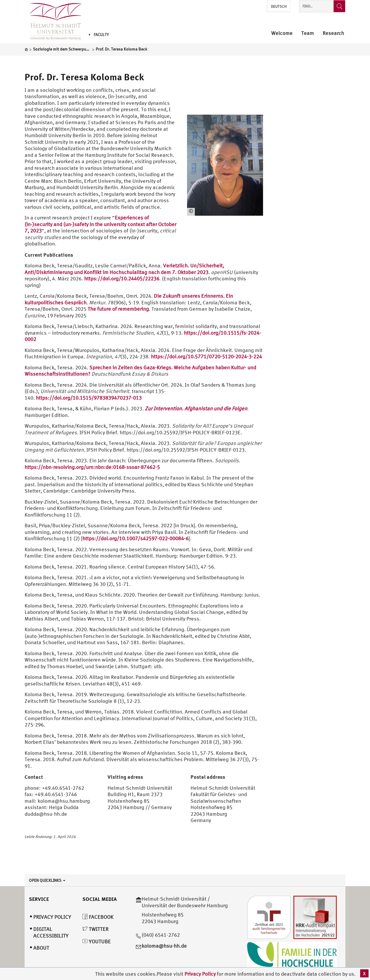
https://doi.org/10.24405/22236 (122, 278)
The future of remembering (118, 309)
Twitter (95, 929)
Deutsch (279, 6)
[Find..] (339, 6)
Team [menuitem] (308, 33)
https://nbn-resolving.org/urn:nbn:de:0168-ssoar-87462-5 (92, 467)
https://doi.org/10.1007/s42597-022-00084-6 (135, 538)
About (41, 948)
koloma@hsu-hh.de (164, 946)
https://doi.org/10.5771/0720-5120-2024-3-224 (206, 356)
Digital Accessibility (51, 932)
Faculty (99, 35)
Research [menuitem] (333, 33)
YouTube (97, 941)
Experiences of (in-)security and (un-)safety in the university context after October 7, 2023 (100, 224)
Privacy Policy (201, 974)
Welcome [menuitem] (282, 33)
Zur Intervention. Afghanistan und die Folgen (196, 408)
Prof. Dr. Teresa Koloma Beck (84, 77)
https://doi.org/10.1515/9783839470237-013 (89, 398)
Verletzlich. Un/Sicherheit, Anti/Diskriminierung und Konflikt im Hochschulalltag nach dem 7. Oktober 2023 (124, 269)
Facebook (98, 917)
